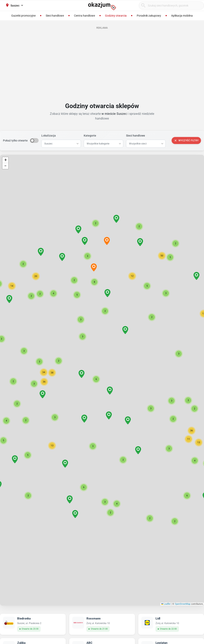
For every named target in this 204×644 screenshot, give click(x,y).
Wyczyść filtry (186, 140)
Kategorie (90, 136)
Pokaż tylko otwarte (15, 140)
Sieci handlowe (136, 136)
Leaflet (166, 604)
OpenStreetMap (183, 604)
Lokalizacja (49, 136)
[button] (96, 379)
